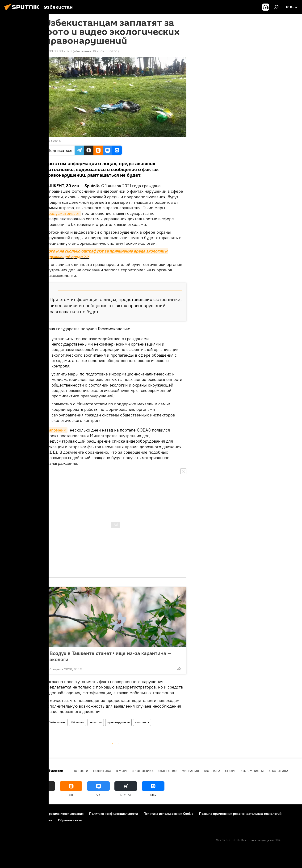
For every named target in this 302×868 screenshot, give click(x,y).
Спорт (230, 771)
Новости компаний (19, 820)
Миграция (190, 771)
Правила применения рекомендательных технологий (240, 814)
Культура (212, 771)
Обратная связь (70, 820)
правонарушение (118, 722)
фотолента (142, 722)
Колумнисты (252, 771)
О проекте (13, 814)
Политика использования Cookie (168, 814)
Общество (78, 722)
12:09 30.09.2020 (58, 51)
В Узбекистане (56, 722)
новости (80, 771)
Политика (102, 771)
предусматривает (63, 213)
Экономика (143, 771)
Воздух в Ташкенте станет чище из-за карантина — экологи (110, 656)
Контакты (34, 814)
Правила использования (65, 814)
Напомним (56, 430)
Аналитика (278, 771)
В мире (122, 771)
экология (96, 722)
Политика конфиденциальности (113, 814)
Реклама (46, 820)
